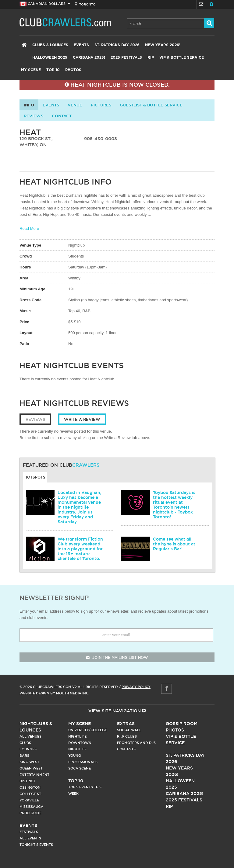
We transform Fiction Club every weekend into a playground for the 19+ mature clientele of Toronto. (80, 549)
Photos (73, 70)
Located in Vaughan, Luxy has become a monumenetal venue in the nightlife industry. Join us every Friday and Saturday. (80, 507)
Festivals (29, 832)
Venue (75, 105)
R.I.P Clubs (127, 736)
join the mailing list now (117, 657)
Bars (24, 756)
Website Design (34, 693)
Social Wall (129, 730)
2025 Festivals (126, 57)
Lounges (28, 749)
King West (29, 762)
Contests (126, 749)
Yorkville (29, 800)
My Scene (31, 70)
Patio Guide (30, 813)
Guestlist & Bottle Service (151, 105)
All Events (30, 838)
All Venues (30, 736)
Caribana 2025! (89, 57)
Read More (29, 228)
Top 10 (53, 70)
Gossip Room (182, 724)
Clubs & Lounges (50, 45)
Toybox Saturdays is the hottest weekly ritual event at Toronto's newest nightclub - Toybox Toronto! (174, 505)
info (29, 105)
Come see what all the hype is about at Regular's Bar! (174, 544)
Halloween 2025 (50, 57)
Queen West (31, 768)
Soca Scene (80, 768)
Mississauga (32, 807)
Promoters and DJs (136, 743)
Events (81, 45)
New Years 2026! (163, 45)
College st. (31, 794)
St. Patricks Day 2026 (117, 45)
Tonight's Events (36, 845)
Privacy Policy (136, 687)
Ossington (30, 787)
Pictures (101, 105)
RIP (151, 57)
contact (62, 116)
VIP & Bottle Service (182, 57)
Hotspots (35, 477)
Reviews (34, 116)
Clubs (25, 743)
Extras (126, 724)
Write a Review (82, 419)
